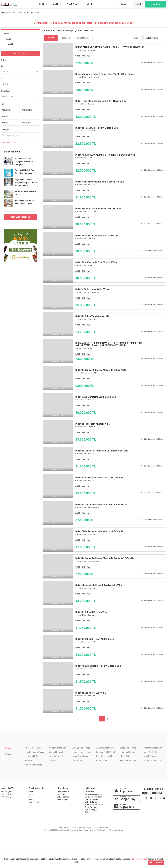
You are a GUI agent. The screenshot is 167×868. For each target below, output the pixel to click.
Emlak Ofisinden (83, 38)
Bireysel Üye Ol (6, 792)
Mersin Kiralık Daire (33, 765)
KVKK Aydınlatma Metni (94, 805)
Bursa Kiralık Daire (128, 748)
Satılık (9, 39)
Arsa (30, 797)
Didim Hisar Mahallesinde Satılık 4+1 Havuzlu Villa (101, 101)
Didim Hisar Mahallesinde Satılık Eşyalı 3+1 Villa (100, 182)
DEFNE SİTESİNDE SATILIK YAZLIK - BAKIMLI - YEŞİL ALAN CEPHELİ (110, 47)
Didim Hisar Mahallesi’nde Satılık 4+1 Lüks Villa (99, 478)
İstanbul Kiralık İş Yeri (82, 752)
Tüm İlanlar (51, 38)
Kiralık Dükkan (150, 756)
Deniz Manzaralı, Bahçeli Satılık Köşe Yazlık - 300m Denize (105, 74)
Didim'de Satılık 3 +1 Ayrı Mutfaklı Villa (95, 639)
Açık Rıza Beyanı (91, 810)
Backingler (61, 794)
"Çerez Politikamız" (139, 859)
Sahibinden (66, 38)
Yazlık (11, 44)
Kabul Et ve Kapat (156, 863)
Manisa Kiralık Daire (152, 761)
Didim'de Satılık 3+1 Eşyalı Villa (91, 612)
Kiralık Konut (78, 761)
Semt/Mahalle (6, 91)
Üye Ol (138, 4)
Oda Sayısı (5, 130)
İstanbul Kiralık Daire (153, 748)
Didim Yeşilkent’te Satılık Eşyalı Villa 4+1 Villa (99, 209)
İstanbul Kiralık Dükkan (35, 752)
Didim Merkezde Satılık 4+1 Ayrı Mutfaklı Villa (99, 585)
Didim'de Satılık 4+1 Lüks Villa (91, 693)
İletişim (88, 812)
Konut (7, 34)
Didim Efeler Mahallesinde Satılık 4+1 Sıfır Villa (99, 531)
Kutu (136, 38)
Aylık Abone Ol (6, 797)
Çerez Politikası (91, 807)
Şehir (3, 66)
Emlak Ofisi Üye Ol (8, 794)
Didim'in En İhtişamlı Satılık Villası (93, 289)
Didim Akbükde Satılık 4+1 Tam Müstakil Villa (98, 666)
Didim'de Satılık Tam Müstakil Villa (93, 316)
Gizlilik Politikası (91, 802)
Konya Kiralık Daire (128, 761)
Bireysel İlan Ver (63, 792)
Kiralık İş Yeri (54, 761)
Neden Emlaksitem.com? (94, 794)
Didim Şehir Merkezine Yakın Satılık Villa (96, 397)
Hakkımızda (89, 792)
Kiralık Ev (29, 761)
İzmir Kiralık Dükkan (152, 752)
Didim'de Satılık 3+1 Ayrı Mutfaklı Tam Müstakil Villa (102, 451)
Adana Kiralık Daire (33, 748)
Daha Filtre (8, 143)
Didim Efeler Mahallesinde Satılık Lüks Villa (97, 236)
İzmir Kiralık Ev (31, 756)
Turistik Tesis (34, 802)
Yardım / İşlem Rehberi (93, 797)
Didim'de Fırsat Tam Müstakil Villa (93, 424)
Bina (30, 799)
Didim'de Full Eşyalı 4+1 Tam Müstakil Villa (97, 128)
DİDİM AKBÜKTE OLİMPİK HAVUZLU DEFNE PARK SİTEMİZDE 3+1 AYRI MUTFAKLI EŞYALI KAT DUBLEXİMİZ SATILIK (109, 344)
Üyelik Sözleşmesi (92, 799)
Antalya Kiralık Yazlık (105, 748)
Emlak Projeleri (63, 799)
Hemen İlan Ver (156, 4)
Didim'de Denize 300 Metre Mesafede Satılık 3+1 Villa (102, 505)
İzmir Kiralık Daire (128, 752)
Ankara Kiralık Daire (57, 748)
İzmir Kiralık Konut (80, 756)
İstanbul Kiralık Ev (56, 752)
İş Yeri (31, 794)
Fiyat (3, 104)
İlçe (2, 79)
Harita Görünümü (20, 54)
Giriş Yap (123, 4)
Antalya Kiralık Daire (81, 748)
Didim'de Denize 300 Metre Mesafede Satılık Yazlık (101, 370)
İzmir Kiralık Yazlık (104, 756)
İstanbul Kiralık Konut (106, 752)
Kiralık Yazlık (102, 761)
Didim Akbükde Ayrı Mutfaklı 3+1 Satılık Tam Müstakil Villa (105, 155)
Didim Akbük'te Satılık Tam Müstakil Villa (96, 262)
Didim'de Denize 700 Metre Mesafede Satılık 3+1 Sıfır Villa (105, 558)
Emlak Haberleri (63, 797)
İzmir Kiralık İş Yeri (57, 756)
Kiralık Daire (125, 756)
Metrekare (5, 117)
